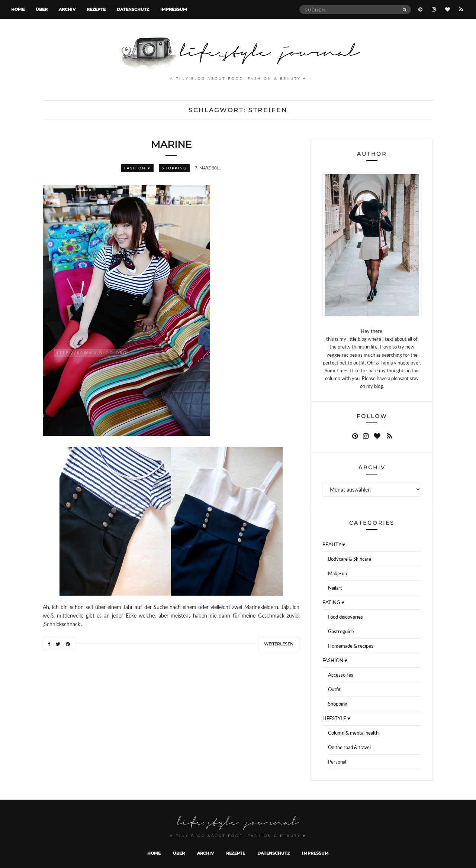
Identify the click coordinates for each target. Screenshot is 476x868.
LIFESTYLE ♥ (336, 718)
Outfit (334, 689)
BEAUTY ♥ (334, 544)
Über (42, 9)
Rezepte (96, 9)
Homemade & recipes (351, 646)
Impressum (174, 9)
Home (18, 9)
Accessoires (341, 675)
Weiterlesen (279, 644)
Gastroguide (341, 631)
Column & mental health (353, 733)
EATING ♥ (333, 602)
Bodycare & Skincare (350, 559)
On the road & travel (349, 747)
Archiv (67, 9)
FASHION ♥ (137, 168)
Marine (171, 145)
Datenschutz (133, 9)
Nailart (335, 588)
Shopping (174, 168)
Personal (337, 762)
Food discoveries (345, 617)
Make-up (337, 573)
